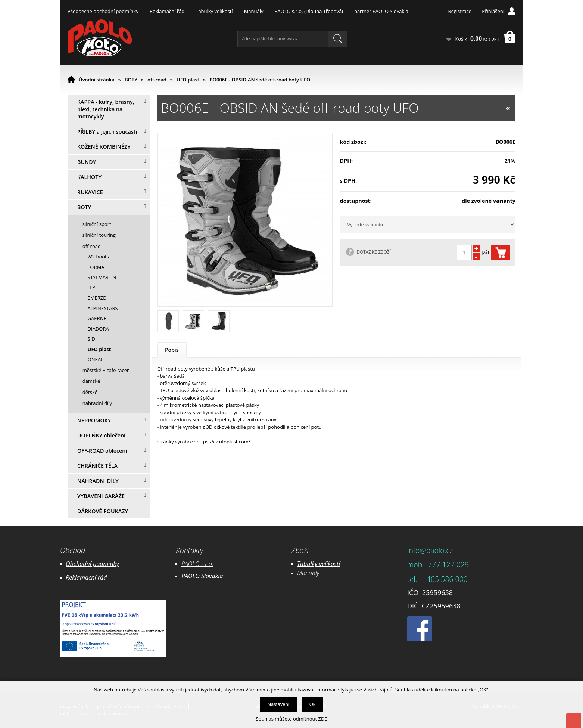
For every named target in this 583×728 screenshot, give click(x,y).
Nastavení (279, 704)
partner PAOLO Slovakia (381, 11)
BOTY (131, 80)
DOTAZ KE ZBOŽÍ (374, 252)
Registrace (460, 11)
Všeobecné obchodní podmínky (103, 11)
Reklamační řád (167, 11)
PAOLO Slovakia (202, 576)
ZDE (323, 719)
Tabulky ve (311, 564)
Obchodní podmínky (92, 564)
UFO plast (188, 80)
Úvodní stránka (97, 80)
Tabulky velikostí (214, 11)
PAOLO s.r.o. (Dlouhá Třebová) (309, 11)
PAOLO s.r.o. (197, 564)
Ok (313, 704)
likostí (332, 564)
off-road (157, 80)
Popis (172, 350)
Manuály (254, 11)
